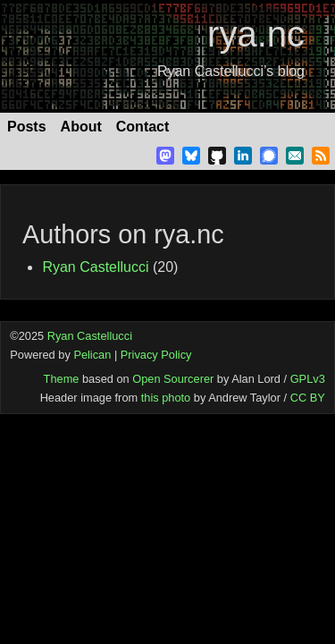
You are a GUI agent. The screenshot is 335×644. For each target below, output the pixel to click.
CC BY (308, 398)
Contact (143, 127)
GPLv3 (308, 379)
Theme (62, 379)
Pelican (92, 355)
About (81, 127)
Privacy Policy (156, 355)
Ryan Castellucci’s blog (231, 71)
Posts (27, 127)
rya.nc (256, 34)
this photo (166, 398)
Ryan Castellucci (95, 267)
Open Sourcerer (173, 379)
